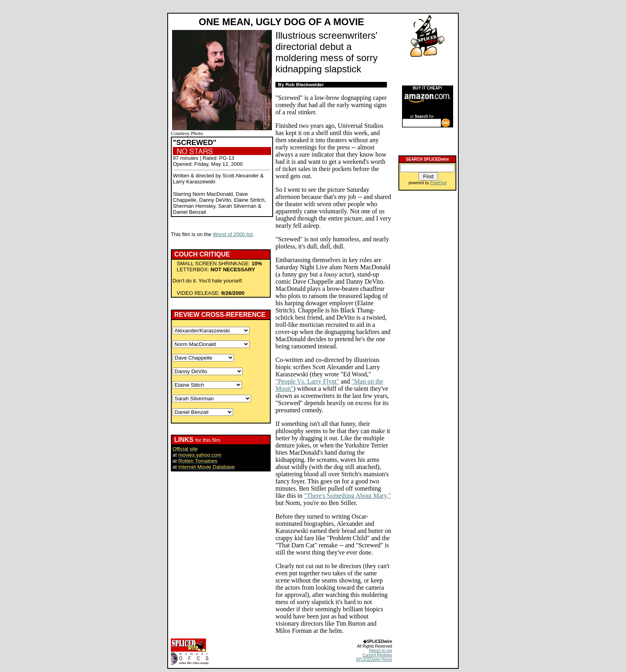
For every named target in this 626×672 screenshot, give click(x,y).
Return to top (380, 651)
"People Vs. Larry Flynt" (307, 381)
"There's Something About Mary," (348, 496)
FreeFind (438, 183)
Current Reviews (377, 655)
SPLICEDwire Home (374, 659)
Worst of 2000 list (233, 234)
